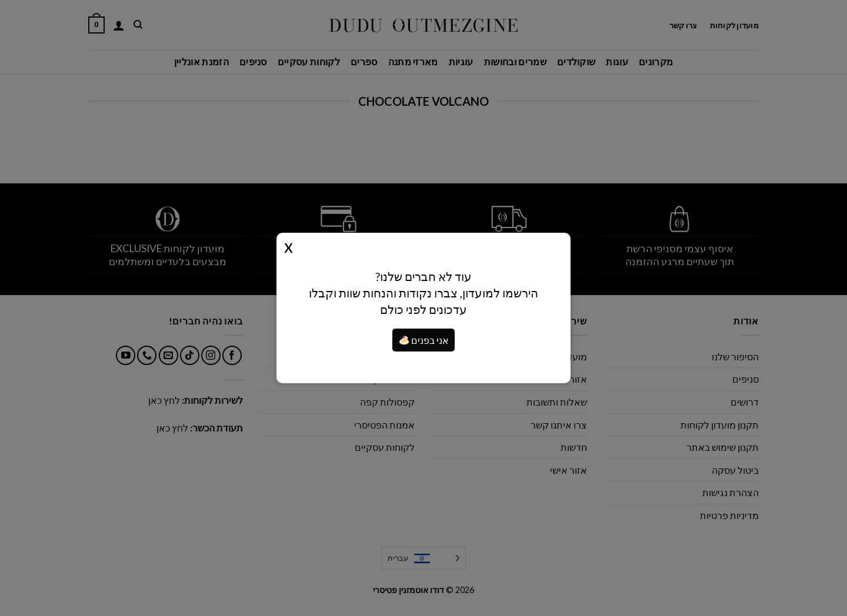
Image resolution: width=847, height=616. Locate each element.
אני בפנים (424, 340)
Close (289, 246)
